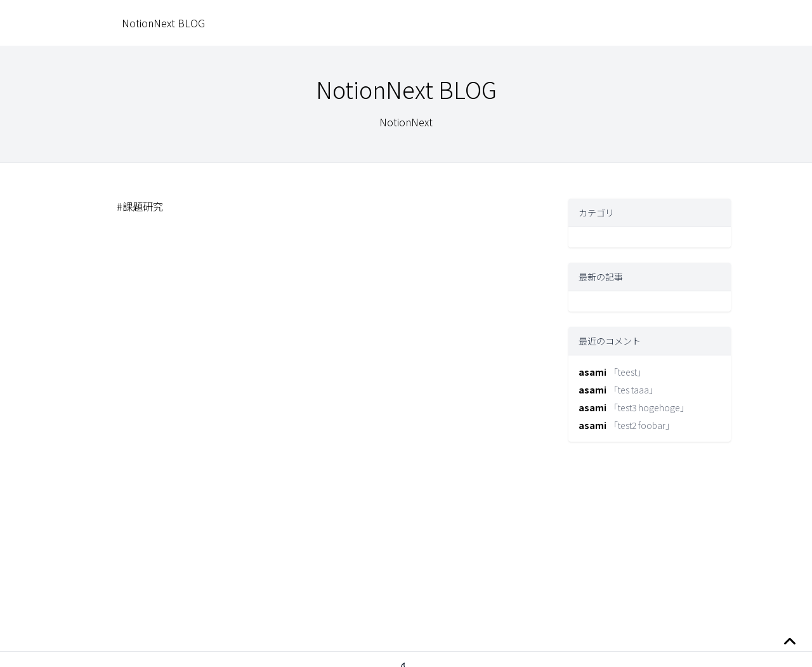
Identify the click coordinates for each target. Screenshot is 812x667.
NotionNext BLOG (163, 23)
